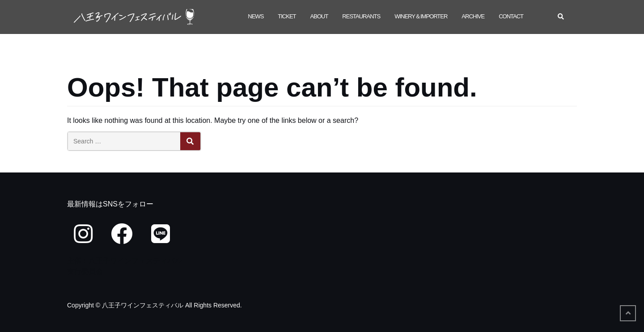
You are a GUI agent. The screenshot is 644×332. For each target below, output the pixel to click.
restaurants (361, 16)
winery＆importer (421, 16)
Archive (473, 16)
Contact (511, 16)
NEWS (256, 16)
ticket (287, 16)
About (319, 16)
